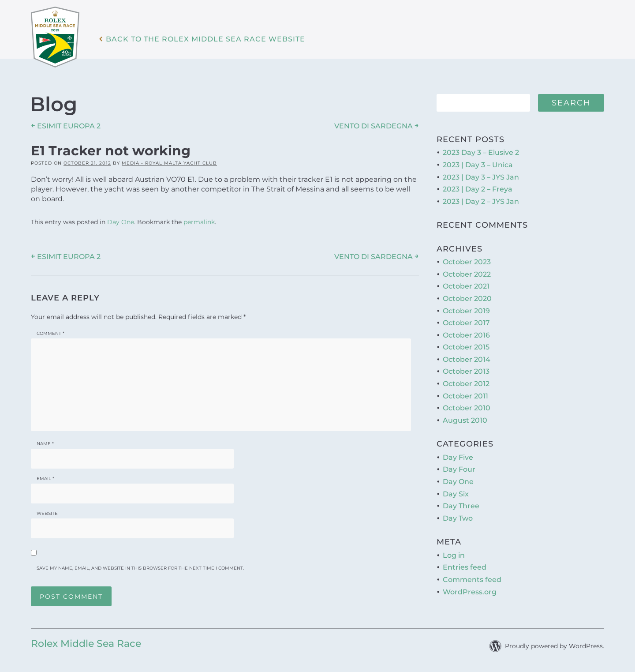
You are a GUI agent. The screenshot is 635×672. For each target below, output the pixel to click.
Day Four (459, 469)
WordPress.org (470, 592)
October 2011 (465, 396)
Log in (454, 555)
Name (45, 444)
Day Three (461, 506)
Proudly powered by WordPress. (555, 646)
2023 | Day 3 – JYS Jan (481, 177)
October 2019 (466, 311)
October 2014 (467, 359)
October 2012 (466, 384)
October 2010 (467, 408)
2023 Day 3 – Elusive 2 (481, 152)
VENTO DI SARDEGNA (377, 126)
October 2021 (466, 286)
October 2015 (466, 347)
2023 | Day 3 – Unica (478, 165)
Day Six (456, 494)
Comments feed (472, 580)
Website (47, 513)
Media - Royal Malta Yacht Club (169, 163)
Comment (50, 333)
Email (45, 479)
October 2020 (467, 298)
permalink (199, 222)
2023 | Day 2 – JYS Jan (481, 201)
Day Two (458, 518)
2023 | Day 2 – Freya (478, 189)
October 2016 (466, 335)
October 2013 (466, 371)
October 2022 (467, 274)
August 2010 (465, 420)
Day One (121, 222)
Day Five (458, 457)
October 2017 (466, 323)
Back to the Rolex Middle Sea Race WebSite (205, 39)
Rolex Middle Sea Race (86, 644)
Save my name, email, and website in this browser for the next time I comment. (140, 568)
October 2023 (467, 262)
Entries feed (465, 567)
